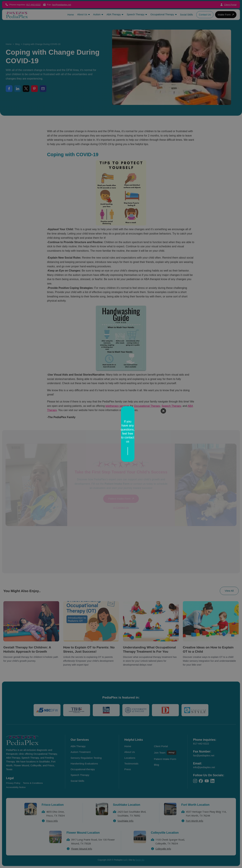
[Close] (163, 421)
